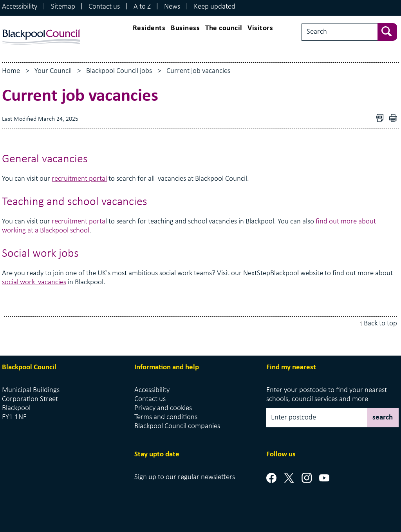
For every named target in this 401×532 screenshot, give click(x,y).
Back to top (380, 324)
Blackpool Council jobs (119, 71)
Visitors (260, 28)
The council (224, 28)
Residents (149, 28)
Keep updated (215, 7)
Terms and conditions (166, 417)
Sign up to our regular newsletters (185, 477)
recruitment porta (79, 222)
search (383, 418)
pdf (395, 119)
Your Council (53, 71)
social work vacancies (34, 282)
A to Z (142, 7)
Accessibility (20, 7)
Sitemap (63, 7)
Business (185, 28)
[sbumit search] (391, 31)
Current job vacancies (198, 71)
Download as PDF (382, 119)
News (172, 7)
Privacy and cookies (163, 408)
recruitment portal (79, 179)
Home (11, 71)
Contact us (104, 7)
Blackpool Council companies (177, 426)
